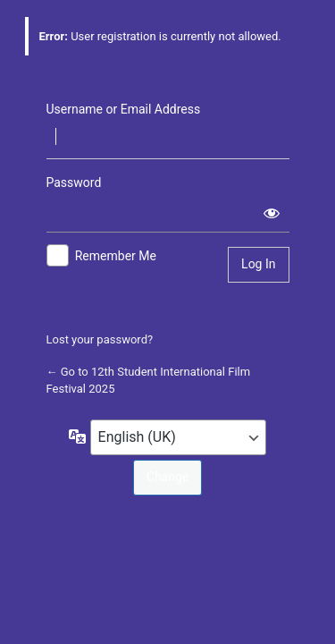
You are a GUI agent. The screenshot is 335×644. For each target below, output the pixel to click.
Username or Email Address (124, 109)
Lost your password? (100, 339)
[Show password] (272, 213)
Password (74, 182)
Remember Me (116, 256)
